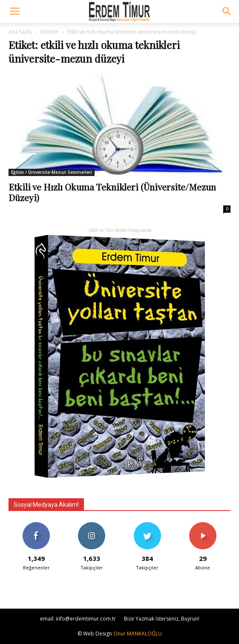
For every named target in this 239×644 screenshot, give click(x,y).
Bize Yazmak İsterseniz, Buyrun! (162, 619)
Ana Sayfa (20, 32)
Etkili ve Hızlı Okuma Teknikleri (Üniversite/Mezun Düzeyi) (112, 192)
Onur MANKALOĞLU (138, 634)
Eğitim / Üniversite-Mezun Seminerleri (52, 172)
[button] (227, 12)
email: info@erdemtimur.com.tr (78, 619)
